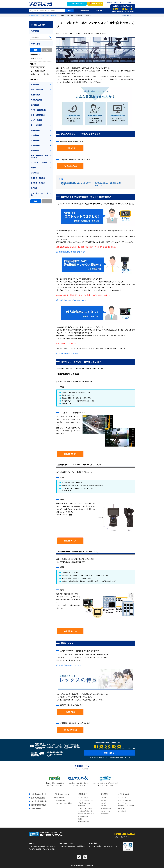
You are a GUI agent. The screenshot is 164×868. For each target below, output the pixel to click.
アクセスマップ (106, 811)
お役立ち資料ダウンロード (86, 814)
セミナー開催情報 (60, 800)
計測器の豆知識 (83, 816)
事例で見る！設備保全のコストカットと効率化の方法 (76, 184)
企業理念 (104, 800)
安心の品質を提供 (38, 798)
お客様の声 (82, 806)
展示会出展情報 (59, 798)
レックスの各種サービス (86, 811)
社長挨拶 (104, 803)
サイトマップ (122, 798)
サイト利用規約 (122, 803)
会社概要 (104, 798)
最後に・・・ (99, 186)
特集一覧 (54, 15)
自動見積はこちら (70, 454)
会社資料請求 (105, 814)
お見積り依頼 (70, 148)
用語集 (80, 819)
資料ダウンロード (119, 2)
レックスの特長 (83, 798)
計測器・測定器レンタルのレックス (39, 15)
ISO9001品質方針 (106, 808)
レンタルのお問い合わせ (77, 3)
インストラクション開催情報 (63, 803)
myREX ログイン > (127, 15)
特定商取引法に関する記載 (126, 806)
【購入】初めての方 (84, 803)
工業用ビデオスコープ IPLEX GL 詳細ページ (74, 300)
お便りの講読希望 (84, 822)
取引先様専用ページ (124, 811)
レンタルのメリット (39, 794)
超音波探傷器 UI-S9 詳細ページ (70, 353)
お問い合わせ (109, 753)
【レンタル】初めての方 (86, 800)
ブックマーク (130, 2)
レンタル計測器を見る (40, 801)
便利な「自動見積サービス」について (71, 665)
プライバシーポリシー (124, 800)
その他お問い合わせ (70, 166)
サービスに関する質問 (85, 808)
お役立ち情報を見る (39, 805)
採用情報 (104, 806)
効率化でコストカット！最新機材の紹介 (108, 183)
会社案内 (109, 2)
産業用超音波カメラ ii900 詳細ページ (72, 252)
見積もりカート (96, 3)
